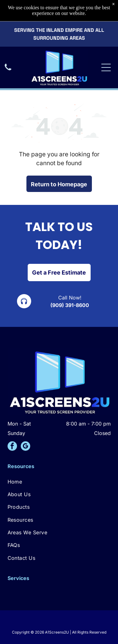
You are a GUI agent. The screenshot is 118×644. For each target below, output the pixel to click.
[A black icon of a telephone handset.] (8, 50)
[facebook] (12, 447)
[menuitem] (59, 481)
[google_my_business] (25, 447)
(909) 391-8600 (70, 305)
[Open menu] (106, 48)
